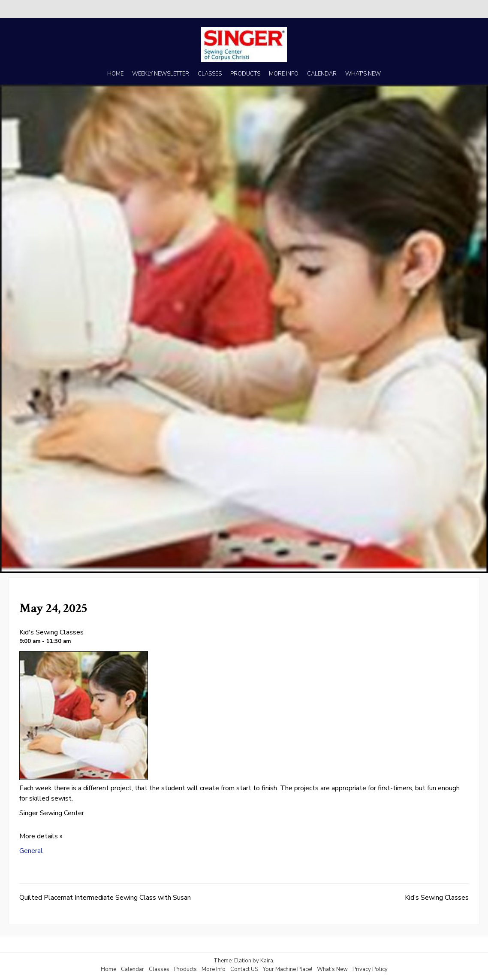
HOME (115, 74)
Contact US (244, 969)
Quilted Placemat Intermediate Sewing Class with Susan (105, 898)
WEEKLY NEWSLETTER (161, 74)
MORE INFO (284, 74)
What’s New (332, 969)
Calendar (133, 969)
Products (185, 969)
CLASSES (210, 74)
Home (108, 969)
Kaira (267, 961)
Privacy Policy (370, 969)
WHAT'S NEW (363, 74)
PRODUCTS (245, 74)
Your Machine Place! (288, 969)
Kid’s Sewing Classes (437, 898)
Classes (159, 969)
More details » (41, 836)
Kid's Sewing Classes (51, 632)
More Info (214, 969)
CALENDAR (322, 74)
